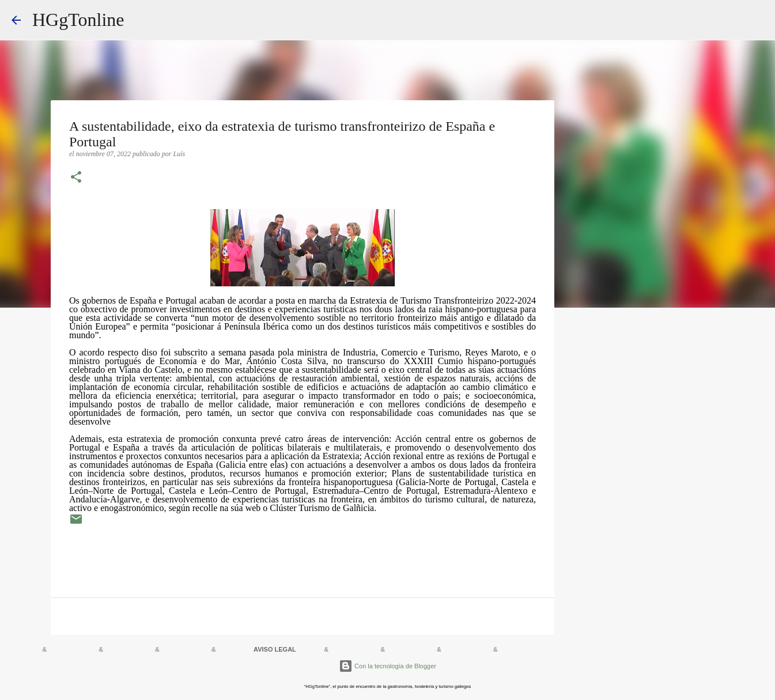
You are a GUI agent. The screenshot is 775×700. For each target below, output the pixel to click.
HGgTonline (78, 20)
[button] (76, 178)
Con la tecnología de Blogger (387, 666)
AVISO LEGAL (275, 649)
